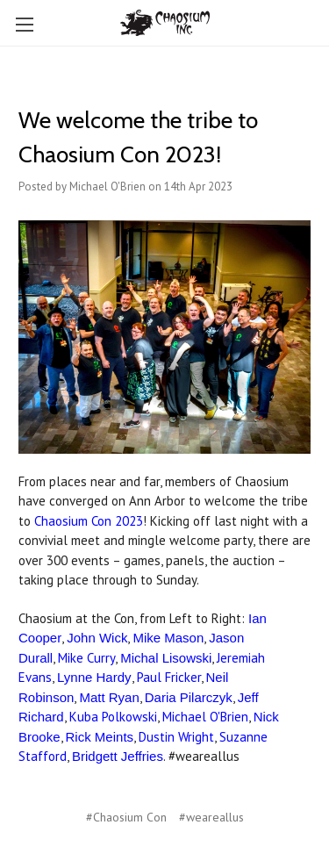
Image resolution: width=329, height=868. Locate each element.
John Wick (97, 638)
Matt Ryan (109, 697)
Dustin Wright (176, 737)
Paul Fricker (169, 677)
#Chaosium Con (126, 817)
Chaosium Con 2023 (89, 521)
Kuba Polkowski (113, 717)
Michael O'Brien (205, 717)
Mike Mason (168, 638)
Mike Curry (86, 658)
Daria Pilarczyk (189, 697)
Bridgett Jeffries (118, 756)
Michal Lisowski (166, 658)
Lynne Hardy (94, 677)
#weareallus (211, 817)
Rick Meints (100, 737)
